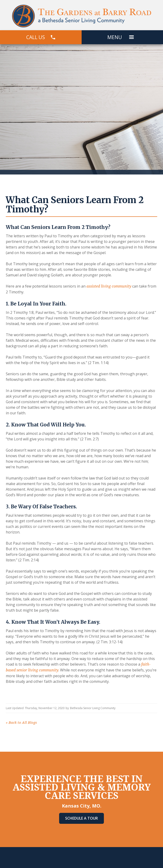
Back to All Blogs (21, 723)
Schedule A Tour (81, 818)
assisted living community (108, 286)
